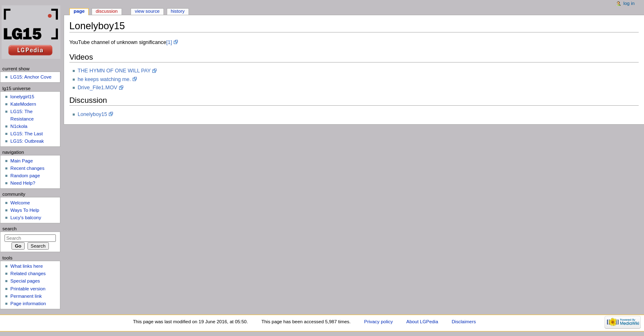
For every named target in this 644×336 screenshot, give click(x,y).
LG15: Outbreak (27, 141)
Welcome (20, 203)
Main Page (22, 161)
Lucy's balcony (26, 218)
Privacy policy (379, 322)
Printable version (28, 289)
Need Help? (23, 183)
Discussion (107, 11)
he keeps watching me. (104, 79)
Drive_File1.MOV (98, 88)
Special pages (25, 281)
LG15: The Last (26, 134)
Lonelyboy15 (92, 114)
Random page (25, 176)
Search (10, 229)
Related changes (28, 273)
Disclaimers (464, 322)
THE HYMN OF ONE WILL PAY (114, 71)
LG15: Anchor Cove (31, 77)
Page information (28, 304)
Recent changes (27, 168)
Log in (629, 3)
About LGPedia (422, 322)
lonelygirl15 (22, 97)
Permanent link (26, 296)
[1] (169, 42)
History (178, 11)
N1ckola (19, 126)
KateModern (23, 104)
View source (147, 11)
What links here (26, 266)
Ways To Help (25, 210)
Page (79, 11)
